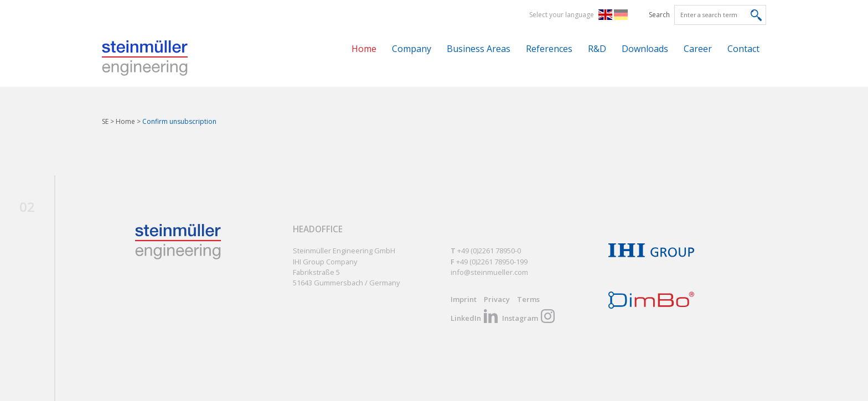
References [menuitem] (549, 49)
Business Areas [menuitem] (479, 49)
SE (105, 121)
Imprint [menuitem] (464, 299)
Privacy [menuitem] (497, 299)
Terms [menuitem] (528, 299)
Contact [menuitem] (743, 49)
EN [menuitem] (608, 14)
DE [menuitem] (623, 14)
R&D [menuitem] (597, 49)
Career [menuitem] (698, 49)
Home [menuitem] (364, 49)
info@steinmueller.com (489, 272)
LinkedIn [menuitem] (466, 318)
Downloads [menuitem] (645, 49)
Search (659, 15)
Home (125, 121)
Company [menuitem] (412, 49)
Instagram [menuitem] (520, 318)
